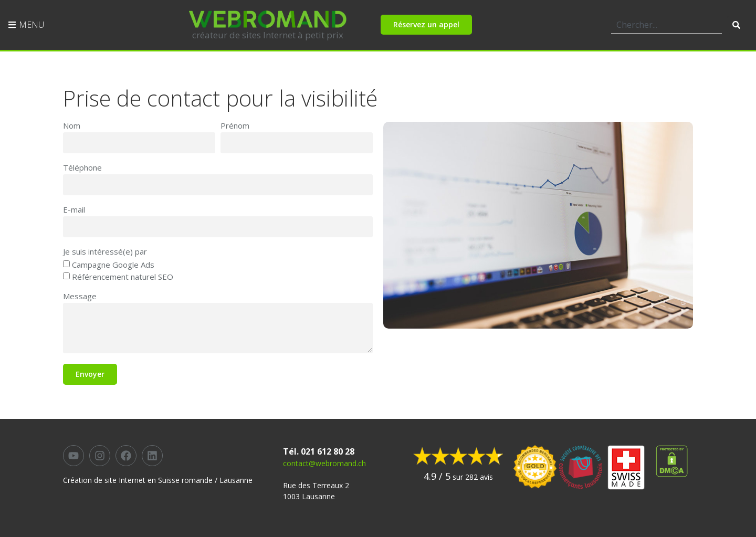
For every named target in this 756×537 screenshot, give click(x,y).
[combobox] (666, 25)
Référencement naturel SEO (123, 277)
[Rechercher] (736, 25)
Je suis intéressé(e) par (105, 252)
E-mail (74, 210)
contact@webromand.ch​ (324, 463)
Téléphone (82, 168)
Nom (72, 126)
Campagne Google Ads (113, 265)
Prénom (235, 126)
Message (80, 297)
